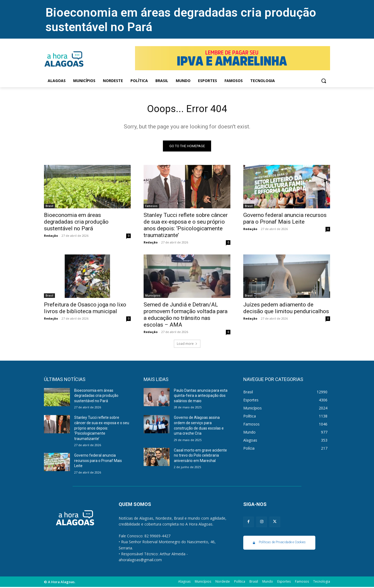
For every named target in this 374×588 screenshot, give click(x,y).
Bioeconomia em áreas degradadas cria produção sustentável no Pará (76, 223)
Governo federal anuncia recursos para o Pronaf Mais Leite (285, 219)
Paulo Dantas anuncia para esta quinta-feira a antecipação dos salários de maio (201, 397)
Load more (187, 345)
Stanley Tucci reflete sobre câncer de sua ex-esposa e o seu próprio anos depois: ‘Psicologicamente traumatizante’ (186, 226)
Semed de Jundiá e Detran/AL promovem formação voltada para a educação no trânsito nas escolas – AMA (186, 316)
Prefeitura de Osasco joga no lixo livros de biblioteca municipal (85, 309)
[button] (324, 81)
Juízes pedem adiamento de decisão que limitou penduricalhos (286, 309)
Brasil (49, 207)
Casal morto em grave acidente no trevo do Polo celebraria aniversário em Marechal (200, 456)
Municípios (153, 297)
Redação (51, 237)
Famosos (151, 207)
